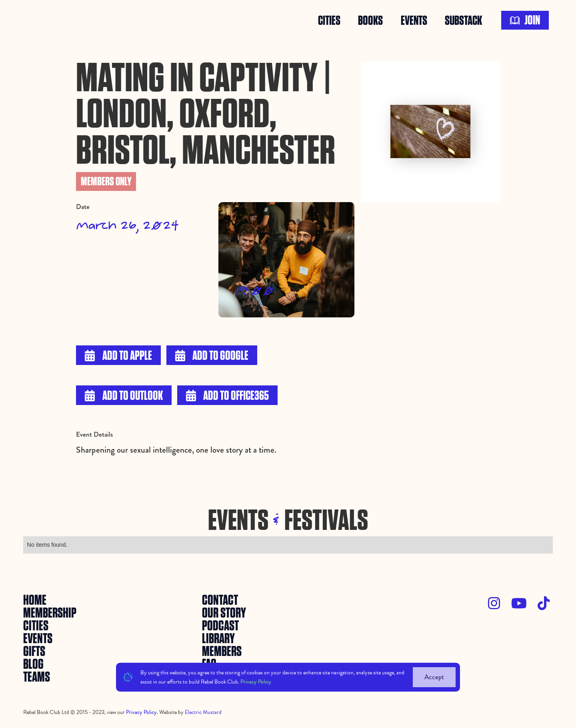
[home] (42, 20)
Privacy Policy (256, 682)
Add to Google (212, 356)
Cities (329, 20)
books (370, 20)
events (414, 20)
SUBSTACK (463, 20)
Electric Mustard (203, 712)
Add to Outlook (124, 396)
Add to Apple (118, 356)
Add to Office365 (227, 396)
